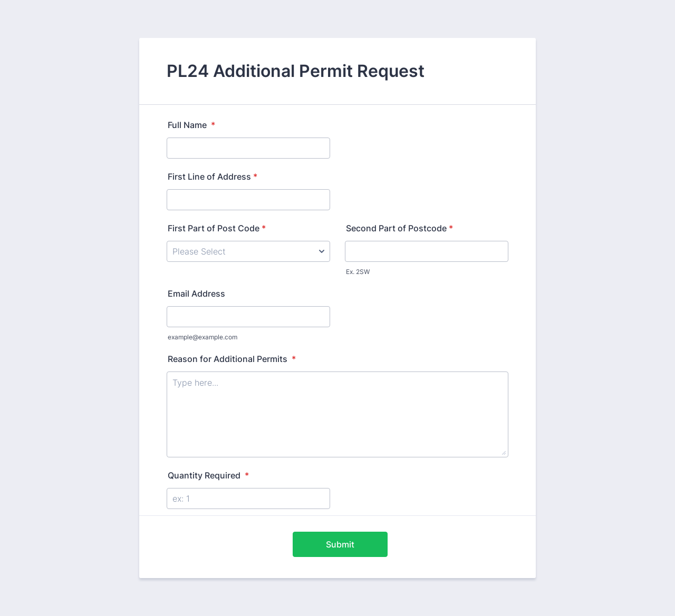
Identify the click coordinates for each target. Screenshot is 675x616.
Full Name (191, 125)
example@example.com (202, 337)
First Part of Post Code (217, 228)
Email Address (196, 294)
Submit (340, 544)
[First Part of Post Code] (248, 251)
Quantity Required (208, 475)
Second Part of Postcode (399, 228)
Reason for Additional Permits (232, 359)
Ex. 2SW (358, 272)
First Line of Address (213, 177)
